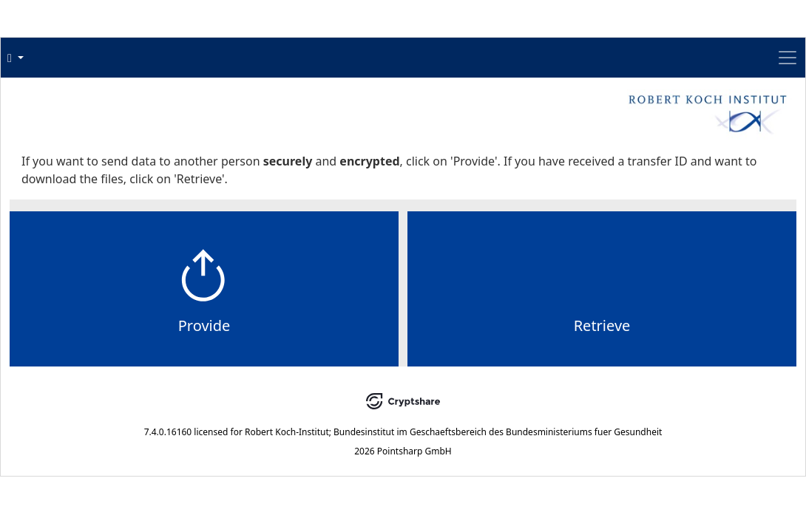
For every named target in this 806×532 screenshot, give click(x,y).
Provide (295, 355)
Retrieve (511, 355)
